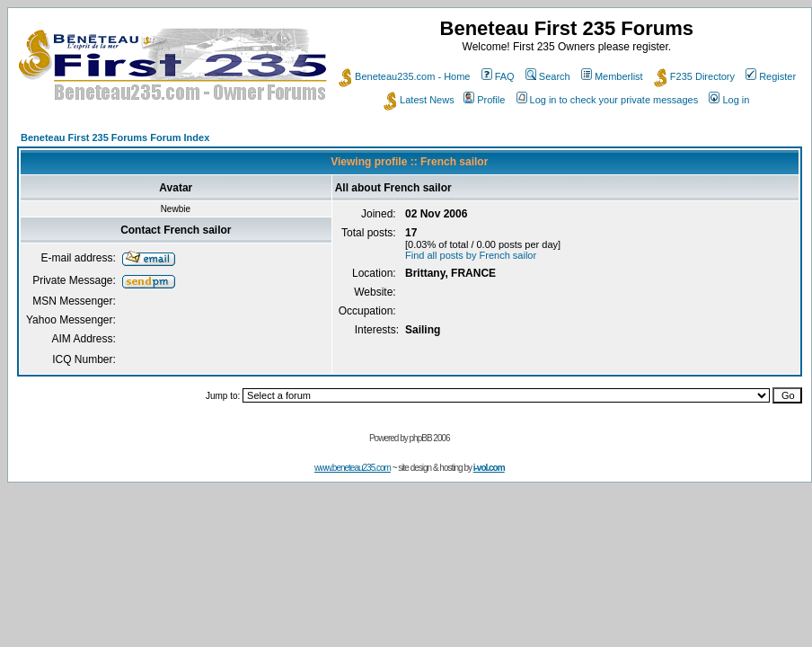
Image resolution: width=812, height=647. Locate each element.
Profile (484, 100)
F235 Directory (694, 76)
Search (548, 76)
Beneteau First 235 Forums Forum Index (115, 137)
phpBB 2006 (430, 438)
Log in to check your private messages (608, 100)
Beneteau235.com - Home (404, 76)
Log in (729, 100)
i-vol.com (489, 468)
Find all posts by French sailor (471, 255)
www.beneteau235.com (353, 468)
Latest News (419, 100)
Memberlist (612, 76)
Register (771, 76)
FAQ (498, 76)
